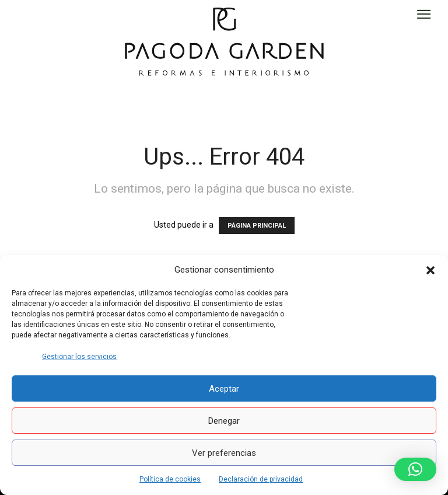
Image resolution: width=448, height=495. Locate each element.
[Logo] (224, 41)
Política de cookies (170, 479)
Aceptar (224, 389)
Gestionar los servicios (79, 357)
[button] (430, 270)
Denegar (224, 421)
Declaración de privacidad (261, 479)
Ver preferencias (224, 453)
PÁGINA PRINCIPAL (257, 226)
